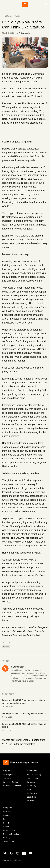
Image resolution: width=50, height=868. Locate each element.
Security (7, 838)
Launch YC (32, 797)
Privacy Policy (9, 830)
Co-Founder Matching (12, 786)
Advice (18, 16)
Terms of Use (9, 841)
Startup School (9, 778)
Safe (29, 789)
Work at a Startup (10, 782)
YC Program (8, 775)
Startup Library (33, 778)
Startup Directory (34, 775)
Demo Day (32, 786)
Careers (7, 827)
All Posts (7, 16)
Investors (31, 782)
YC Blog (7, 812)
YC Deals (31, 801)
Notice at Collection (11, 834)
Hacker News (33, 793)
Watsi (34, 82)
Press (6, 819)
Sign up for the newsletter (21, 744)
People (6, 823)
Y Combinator (25, 33)
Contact (6, 815)
